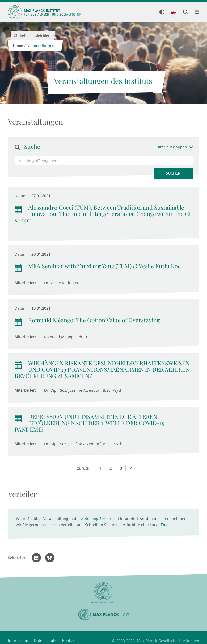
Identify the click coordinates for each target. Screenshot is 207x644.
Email (166, 525)
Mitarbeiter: (25, 283)
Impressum (18, 640)
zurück (83, 468)
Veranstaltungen (41, 45)
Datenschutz (45, 640)
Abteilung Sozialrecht (100, 519)
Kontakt (69, 640)
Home (18, 45)
